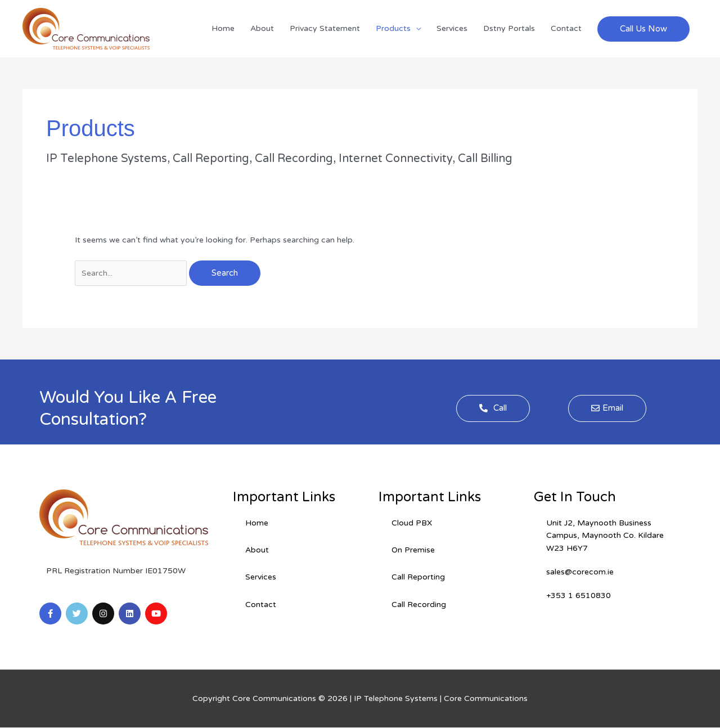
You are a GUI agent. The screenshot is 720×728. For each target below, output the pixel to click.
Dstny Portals (509, 28)
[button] (643, 29)
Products (393, 28)
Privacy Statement (325, 28)
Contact (566, 28)
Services (452, 28)
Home (223, 28)
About (262, 28)
